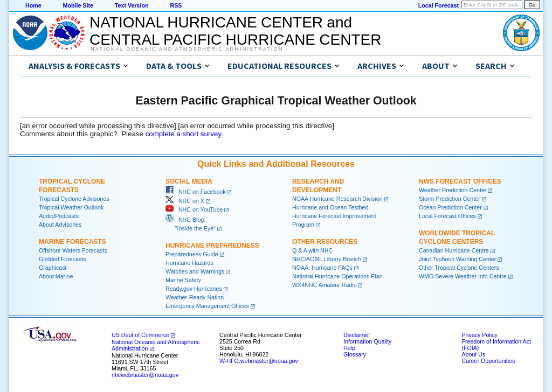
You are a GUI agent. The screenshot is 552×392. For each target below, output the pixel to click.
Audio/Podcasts (59, 216)
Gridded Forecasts (63, 259)
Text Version (132, 5)
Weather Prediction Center (453, 190)
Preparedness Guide (192, 254)
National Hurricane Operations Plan (337, 276)
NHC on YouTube (194, 209)
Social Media (189, 181)
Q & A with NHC (312, 250)
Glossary (355, 354)
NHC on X (185, 201)
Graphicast (53, 268)
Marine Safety (183, 280)
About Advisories (60, 225)
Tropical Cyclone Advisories (74, 199)
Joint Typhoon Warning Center (457, 259)
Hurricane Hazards (189, 263)
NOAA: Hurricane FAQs (322, 268)
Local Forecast (439, 5)
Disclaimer (357, 335)
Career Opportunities (488, 361)
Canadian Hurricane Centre (454, 250)
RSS (176, 5)
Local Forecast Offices (447, 216)
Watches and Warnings (195, 271)
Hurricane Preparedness (212, 246)
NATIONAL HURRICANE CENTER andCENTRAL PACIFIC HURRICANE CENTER (235, 31)
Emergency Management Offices (207, 306)
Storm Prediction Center (450, 199)
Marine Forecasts (73, 242)
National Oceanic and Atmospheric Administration (187, 49)
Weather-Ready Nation (195, 297)
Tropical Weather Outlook (71, 207)
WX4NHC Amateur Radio (325, 285)
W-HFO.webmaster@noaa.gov (259, 361)
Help (349, 348)
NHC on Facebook (196, 192)
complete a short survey (184, 134)
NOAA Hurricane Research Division (337, 199)
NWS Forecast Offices (460, 181)
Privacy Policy (479, 335)
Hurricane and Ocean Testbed (330, 207)
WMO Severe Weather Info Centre (463, 276)
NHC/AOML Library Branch (327, 259)
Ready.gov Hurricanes (194, 289)
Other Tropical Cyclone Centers (459, 268)
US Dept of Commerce (140, 335)
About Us (473, 354)
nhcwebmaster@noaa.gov (145, 375)
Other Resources (325, 242)
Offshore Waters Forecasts (73, 250)
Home (33, 5)
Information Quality (367, 341)
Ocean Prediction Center (450, 207)
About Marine (56, 276)
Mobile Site (78, 5)
